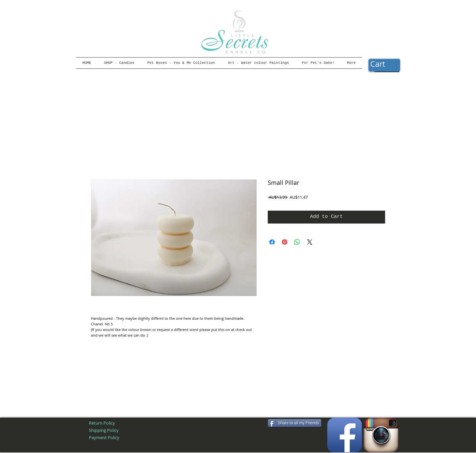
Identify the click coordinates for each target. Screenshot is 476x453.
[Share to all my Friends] (295, 423)
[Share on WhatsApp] (297, 242)
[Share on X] (310, 242)
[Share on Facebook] (272, 242)
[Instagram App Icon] (381, 435)
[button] (384, 64)
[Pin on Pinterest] (285, 242)
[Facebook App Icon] (345, 435)
